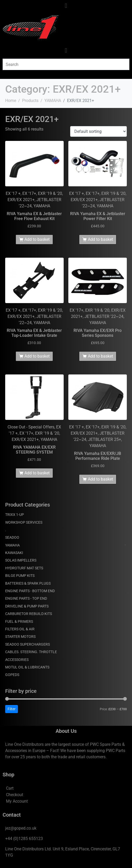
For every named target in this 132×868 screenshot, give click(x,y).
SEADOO (12, 537)
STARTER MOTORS (20, 637)
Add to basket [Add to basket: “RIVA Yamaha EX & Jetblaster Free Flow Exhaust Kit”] (37, 239)
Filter (12, 709)
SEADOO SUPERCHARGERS (28, 644)
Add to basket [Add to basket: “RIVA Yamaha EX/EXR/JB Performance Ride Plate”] (100, 479)
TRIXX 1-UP (15, 515)
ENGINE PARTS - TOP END (26, 598)
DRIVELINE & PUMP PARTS (27, 606)
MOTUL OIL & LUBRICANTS (27, 667)
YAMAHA (12, 545)
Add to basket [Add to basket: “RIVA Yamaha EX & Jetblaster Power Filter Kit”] (100, 239)
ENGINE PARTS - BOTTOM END (30, 591)
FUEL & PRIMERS (19, 621)
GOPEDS (12, 675)
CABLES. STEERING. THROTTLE (31, 652)
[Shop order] (98, 131)
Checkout (15, 795)
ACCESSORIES (17, 660)
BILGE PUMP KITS (20, 576)
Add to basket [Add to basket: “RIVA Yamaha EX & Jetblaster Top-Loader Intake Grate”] (37, 356)
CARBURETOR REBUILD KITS (29, 614)
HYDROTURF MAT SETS (24, 568)
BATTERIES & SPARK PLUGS (28, 583)
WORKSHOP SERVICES (24, 522)
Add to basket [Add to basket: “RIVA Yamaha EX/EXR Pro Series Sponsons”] (100, 356)
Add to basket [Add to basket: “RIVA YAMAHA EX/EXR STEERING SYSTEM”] (37, 473)
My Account (17, 801)
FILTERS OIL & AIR (20, 629)
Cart (10, 788)
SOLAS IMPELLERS (21, 560)
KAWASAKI (14, 553)
